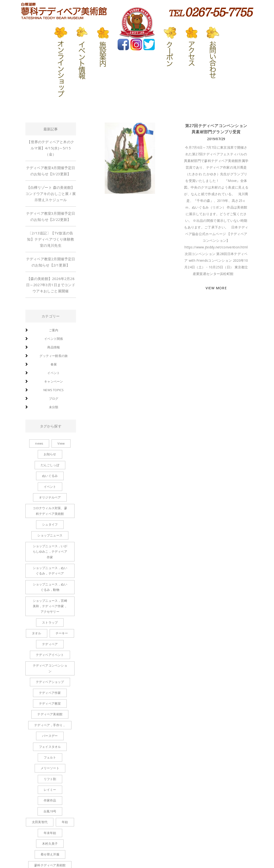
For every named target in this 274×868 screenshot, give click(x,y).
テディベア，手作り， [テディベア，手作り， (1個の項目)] (50, 725)
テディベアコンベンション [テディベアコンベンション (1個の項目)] (50, 668)
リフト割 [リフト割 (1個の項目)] (50, 779)
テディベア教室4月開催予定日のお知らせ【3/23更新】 (51, 171)
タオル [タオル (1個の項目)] (37, 633)
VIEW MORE (216, 288)
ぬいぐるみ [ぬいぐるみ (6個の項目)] (50, 476)
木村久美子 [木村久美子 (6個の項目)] (50, 844)
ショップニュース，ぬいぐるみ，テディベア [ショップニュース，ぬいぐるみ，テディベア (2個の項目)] (50, 571)
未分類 (54, 407)
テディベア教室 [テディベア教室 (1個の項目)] (50, 703)
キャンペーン (54, 381)
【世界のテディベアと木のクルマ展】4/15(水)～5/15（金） (51, 148)
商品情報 (54, 347)
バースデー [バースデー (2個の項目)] (50, 736)
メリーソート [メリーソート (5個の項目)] (50, 768)
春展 (54, 364)
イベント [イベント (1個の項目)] (50, 487)
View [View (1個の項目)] (61, 443)
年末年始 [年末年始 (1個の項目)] (50, 833)
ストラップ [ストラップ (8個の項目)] (50, 622)
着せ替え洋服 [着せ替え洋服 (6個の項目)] (50, 854)
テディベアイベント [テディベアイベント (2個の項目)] (50, 655)
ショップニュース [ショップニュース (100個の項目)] (50, 535)
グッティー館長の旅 (54, 356)
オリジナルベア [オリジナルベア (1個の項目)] (50, 497)
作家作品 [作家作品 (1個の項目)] (50, 800)
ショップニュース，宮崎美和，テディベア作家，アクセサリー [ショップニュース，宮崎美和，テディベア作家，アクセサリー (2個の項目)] (50, 606)
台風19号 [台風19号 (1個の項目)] (50, 811)
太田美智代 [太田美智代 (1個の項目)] (40, 822)
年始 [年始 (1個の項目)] (65, 822)
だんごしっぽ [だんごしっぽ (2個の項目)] (50, 465)
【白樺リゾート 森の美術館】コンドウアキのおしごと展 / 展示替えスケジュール (51, 194)
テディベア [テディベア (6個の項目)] (50, 644)
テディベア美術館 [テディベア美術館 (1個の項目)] (50, 714)
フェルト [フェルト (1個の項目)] (50, 757)
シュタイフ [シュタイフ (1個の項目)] (50, 524)
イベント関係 (54, 339)
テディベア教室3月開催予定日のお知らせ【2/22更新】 (51, 216)
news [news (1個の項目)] (39, 443)
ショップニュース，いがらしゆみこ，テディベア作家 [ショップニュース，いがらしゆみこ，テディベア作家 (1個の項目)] (50, 552)
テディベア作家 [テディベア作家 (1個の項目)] (50, 693)
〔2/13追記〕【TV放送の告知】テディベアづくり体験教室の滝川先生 (51, 239)
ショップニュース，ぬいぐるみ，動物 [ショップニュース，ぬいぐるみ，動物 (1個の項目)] (50, 587)
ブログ (54, 398)
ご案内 (54, 330)
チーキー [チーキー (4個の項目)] (62, 633)
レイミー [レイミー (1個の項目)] (50, 790)
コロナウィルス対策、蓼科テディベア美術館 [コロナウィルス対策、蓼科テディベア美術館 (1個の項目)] (50, 511)
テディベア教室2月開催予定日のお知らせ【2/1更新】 (51, 262)
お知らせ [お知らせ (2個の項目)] (50, 454)
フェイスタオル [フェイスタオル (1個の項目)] (50, 747)
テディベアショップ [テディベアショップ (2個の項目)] (50, 682)
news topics (54, 390)
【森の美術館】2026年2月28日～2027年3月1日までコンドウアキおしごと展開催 (51, 285)
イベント (54, 373)
